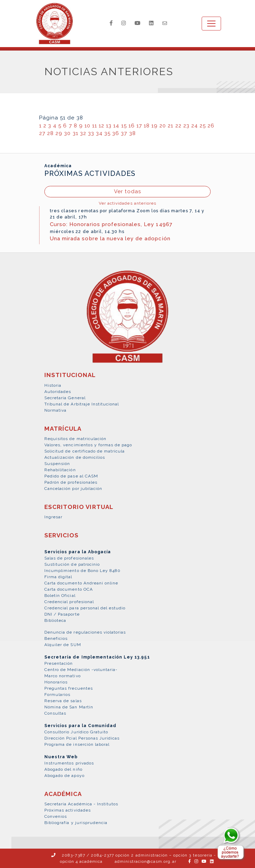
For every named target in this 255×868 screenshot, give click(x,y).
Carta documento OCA (69, 589)
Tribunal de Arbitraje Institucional (82, 404)
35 (107, 133)
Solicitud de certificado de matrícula (85, 451)
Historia (53, 385)
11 (95, 126)
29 (59, 133)
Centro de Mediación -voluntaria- (81, 670)
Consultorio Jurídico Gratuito (76, 732)
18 (147, 126)
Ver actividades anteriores (127, 203)
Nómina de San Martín (69, 707)
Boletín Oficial (60, 596)
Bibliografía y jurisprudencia (76, 823)
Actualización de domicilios (75, 457)
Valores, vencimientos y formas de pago (88, 445)
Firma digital (58, 577)
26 (211, 126)
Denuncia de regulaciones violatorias (85, 632)
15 (124, 126)
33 (91, 133)
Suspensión (57, 464)
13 (109, 126)
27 (42, 133)
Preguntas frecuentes (69, 688)
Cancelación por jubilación (73, 489)
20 (163, 126)
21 (170, 126)
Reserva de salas (63, 701)
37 (124, 133)
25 (203, 126)
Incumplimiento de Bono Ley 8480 (82, 571)
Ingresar (53, 517)
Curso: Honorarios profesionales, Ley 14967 (111, 224)
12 (102, 126)
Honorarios (56, 682)
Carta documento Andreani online (81, 583)
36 (116, 133)
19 (155, 126)
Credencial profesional (69, 602)
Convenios (56, 816)
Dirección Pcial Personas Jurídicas (82, 738)
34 (99, 133)
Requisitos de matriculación (75, 439)
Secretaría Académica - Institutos (81, 804)
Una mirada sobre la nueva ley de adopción (110, 239)
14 (116, 126)
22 (178, 126)
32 (83, 133)
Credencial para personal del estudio (85, 608)
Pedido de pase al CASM (71, 476)
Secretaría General (65, 398)
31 (76, 133)
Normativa (55, 410)
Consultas (55, 713)
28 (50, 133)
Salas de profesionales (69, 558)
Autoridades (58, 392)
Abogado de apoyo (64, 776)
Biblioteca (55, 620)
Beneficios (56, 638)
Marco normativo (63, 676)
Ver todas (127, 191)
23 (186, 126)
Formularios (57, 695)
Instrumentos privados (69, 763)
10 (87, 126)
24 (195, 126)
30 (67, 133)
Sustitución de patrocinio (72, 564)
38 (133, 133)
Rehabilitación (60, 470)
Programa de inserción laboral (77, 744)
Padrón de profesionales (71, 482)
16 (132, 126)
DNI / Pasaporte (62, 614)
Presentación (59, 663)
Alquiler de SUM (63, 645)
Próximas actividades (68, 810)
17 (139, 126)
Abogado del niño (63, 769)
